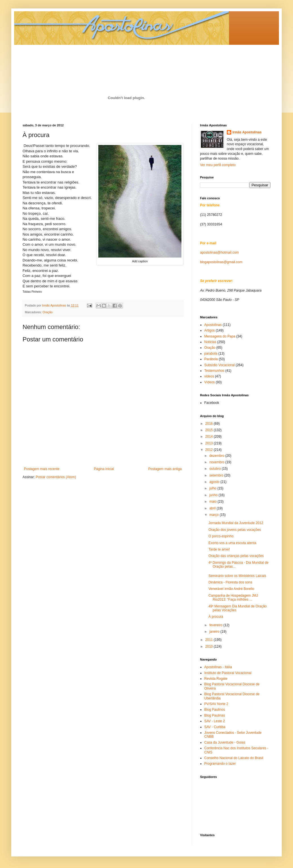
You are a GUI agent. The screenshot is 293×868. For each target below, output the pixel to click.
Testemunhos (214, 371)
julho (213, 488)
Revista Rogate (216, 679)
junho (214, 495)
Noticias (210, 342)
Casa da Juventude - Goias (225, 742)
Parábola (211, 359)
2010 (210, 646)
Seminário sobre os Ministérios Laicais (237, 576)
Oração (47, 312)
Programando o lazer (220, 764)
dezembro (217, 456)
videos (209, 376)
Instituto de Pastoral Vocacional (228, 673)
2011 (210, 640)
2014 (210, 437)
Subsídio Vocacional (219, 365)
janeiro (215, 632)
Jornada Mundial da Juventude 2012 (236, 523)
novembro (217, 462)
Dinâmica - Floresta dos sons (230, 582)
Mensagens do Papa (220, 336)
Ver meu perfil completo (218, 165)
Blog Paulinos (215, 710)
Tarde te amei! (219, 549)
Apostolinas (213, 325)
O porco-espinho (221, 536)
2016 (210, 424)
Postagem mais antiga (165, 469)
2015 (210, 430)
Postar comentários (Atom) (56, 477)
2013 (210, 443)
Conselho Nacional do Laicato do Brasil (234, 758)
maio (213, 502)
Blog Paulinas (215, 715)
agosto (215, 482)
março (215, 515)
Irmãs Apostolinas (247, 132)
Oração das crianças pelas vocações (236, 556)
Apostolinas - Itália (218, 667)
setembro (217, 475)
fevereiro (216, 625)
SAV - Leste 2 (215, 721)
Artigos (209, 330)
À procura (216, 617)
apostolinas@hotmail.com (219, 252)
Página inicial (104, 469)
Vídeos (209, 382)
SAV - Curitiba (215, 727)
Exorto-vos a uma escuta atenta (232, 543)
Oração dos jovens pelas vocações (235, 530)
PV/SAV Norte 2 (216, 704)
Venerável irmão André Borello (231, 589)
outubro (216, 469)
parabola (211, 354)
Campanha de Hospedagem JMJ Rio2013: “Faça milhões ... (233, 598)
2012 (210, 450)
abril (213, 508)
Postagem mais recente (42, 469)
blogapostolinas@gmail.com (221, 262)
